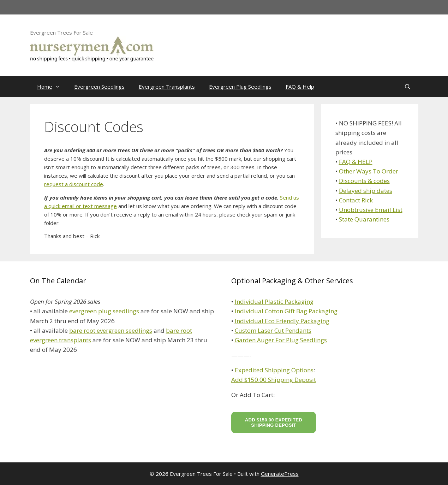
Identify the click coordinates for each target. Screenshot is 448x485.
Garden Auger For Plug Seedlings (281, 340)
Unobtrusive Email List (371, 210)
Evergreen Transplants (167, 87)
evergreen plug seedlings (104, 311)
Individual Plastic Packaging (274, 301)
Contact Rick (356, 200)
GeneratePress (280, 474)
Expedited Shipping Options (274, 370)
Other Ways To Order (369, 171)
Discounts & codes (364, 181)
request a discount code (74, 184)
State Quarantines (364, 219)
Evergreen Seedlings (99, 87)
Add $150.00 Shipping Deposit (274, 380)
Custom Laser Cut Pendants (273, 330)
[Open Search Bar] (408, 87)
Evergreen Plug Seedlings (240, 87)
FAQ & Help (300, 87)
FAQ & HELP (356, 162)
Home (52, 87)
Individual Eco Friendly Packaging (282, 321)
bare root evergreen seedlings (111, 330)
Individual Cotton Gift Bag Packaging (286, 311)
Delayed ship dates (366, 191)
